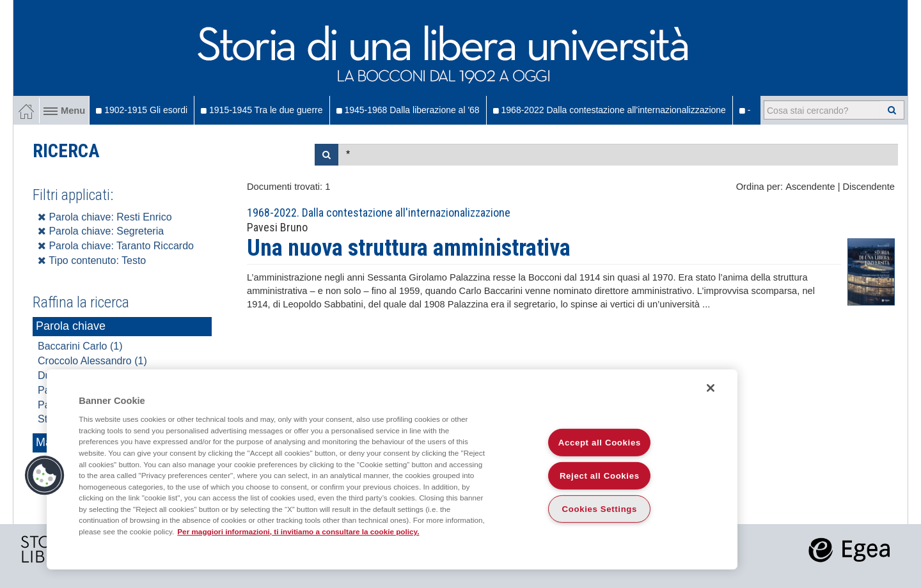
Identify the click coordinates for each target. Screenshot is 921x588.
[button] (45, 476)
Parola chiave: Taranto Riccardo (116, 246)
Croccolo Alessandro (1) (92, 361)
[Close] (711, 388)
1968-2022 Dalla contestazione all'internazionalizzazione (610, 110)
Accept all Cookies (600, 443)
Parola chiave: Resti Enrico (105, 217)
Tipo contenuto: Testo (92, 260)
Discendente (869, 187)
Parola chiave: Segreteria (101, 231)
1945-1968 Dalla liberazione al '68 (408, 110)
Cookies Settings (600, 509)
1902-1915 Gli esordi (142, 110)
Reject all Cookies (600, 476)
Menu (64, 111)
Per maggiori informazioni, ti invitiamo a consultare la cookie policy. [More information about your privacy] (298, 531)
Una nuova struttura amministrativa (409, 248)
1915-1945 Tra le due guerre (262, 110)
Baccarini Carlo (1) (80, 346)
